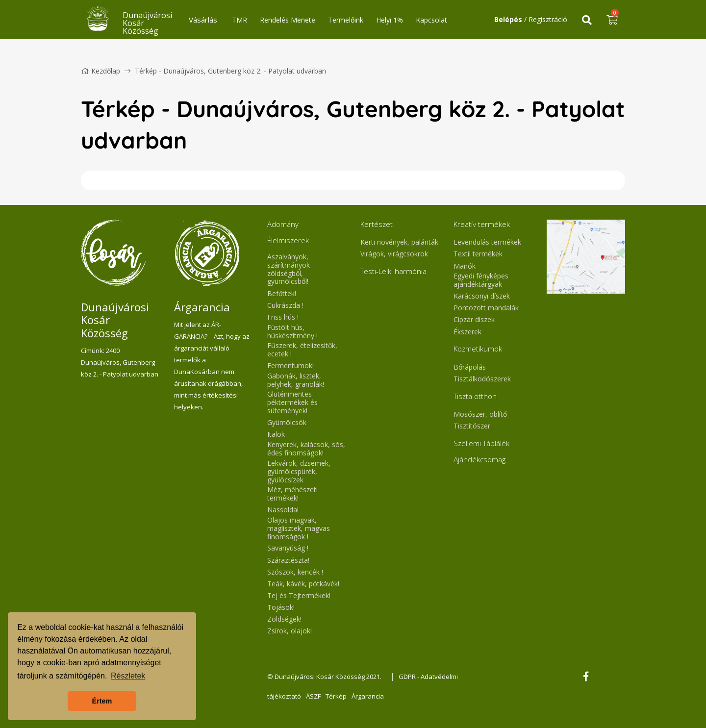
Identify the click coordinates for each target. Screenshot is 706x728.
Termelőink (346, 20)
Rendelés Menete (288, 20)
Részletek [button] (128, 676)
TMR (240, 20)
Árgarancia (368, 696)
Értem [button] (102, 701)
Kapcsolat (431, 20)
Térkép (336, 696)
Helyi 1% (390, 20)
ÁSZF (313, 696)
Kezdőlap (101, 71)
